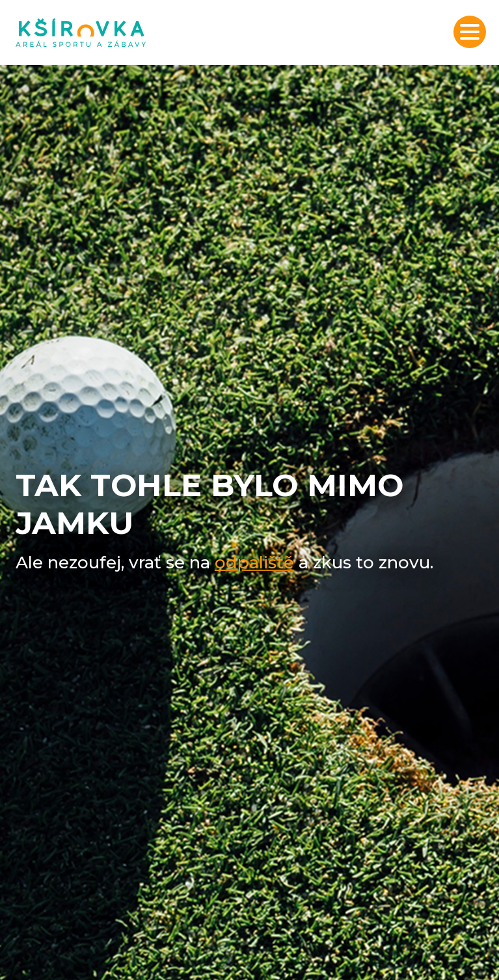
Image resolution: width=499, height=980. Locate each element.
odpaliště (254, 563)
